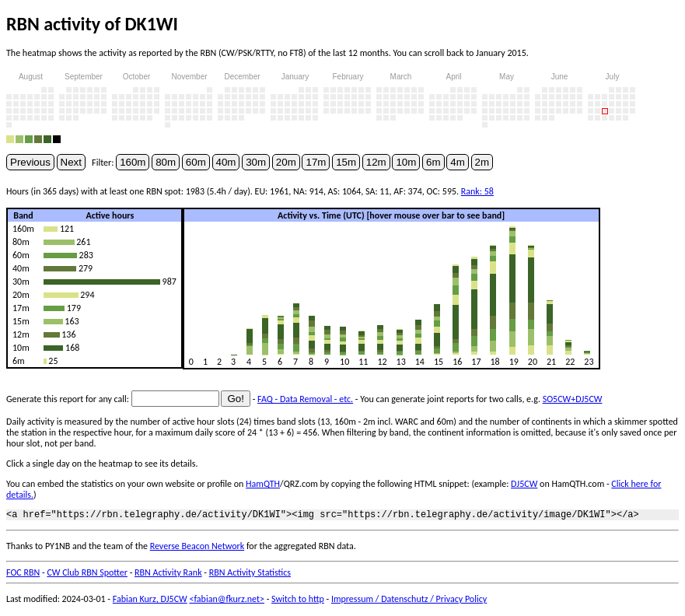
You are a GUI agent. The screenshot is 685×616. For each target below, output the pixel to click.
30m (256, 162)
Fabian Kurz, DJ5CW (150, 601)
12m (376, 162)
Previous (30, 162)
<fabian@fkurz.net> (227, 601)
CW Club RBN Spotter (87, 575)
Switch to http (298, 601)
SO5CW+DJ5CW (573, 399)
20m (286, 162)
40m (226, 162)
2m (482, 162)
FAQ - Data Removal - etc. (305, 399)
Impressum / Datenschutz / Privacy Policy (409, 601)
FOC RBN (23, 575)
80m (166, 162)
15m (346, 162)
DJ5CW (524, 484)
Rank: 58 (477, 191)
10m (406, 162)
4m (458, 162)
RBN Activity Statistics (250, 575)
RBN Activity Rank (168, 575)
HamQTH (263, 484)
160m (133, 162)
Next (71, 162)
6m (433, 162)
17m (316, 162)
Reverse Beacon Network (197, 548)
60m (196, 162)
